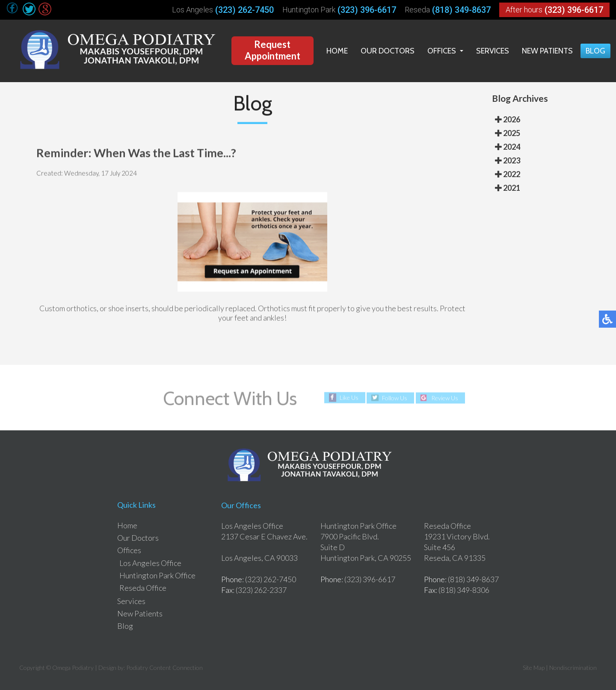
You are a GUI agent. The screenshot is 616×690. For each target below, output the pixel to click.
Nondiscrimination (573, 668)
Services (493, 51)
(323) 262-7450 (244, 10)
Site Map (534, 668)
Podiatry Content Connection (164, 668)
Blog (595, 51)
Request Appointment (272, 50)
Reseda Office (143, 588)
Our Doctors (388, 51)
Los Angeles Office (150, 563)
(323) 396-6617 (367, 10)
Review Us (445, 398)
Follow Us (395, 398)
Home (337, 51)
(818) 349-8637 (461, 10)
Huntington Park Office (157, 575)
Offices (442, 51)
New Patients (547, 51)
